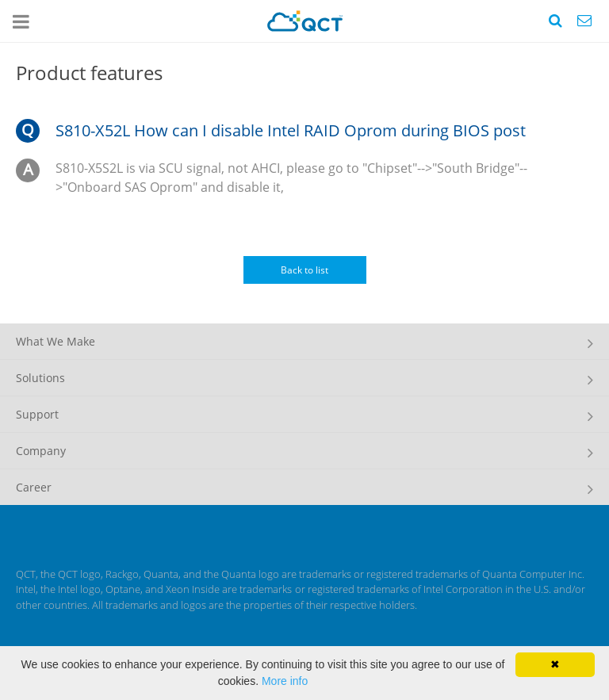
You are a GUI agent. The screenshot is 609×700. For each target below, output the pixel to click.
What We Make (56, 341)
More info (285, 681)
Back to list (304, 270)
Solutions (40, 378)
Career (34, 487)
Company (41, 451)
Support (37, 414)
